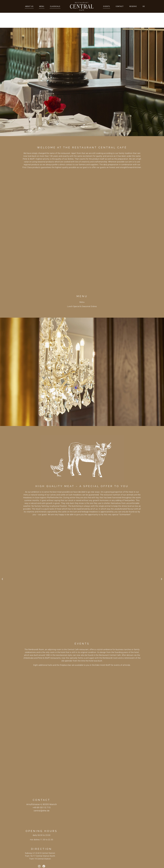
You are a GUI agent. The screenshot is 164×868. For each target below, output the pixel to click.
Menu (42, 6)
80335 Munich (50, 789)
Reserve (133, 6)
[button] (2, 67)
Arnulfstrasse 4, (35, 789)
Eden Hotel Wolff (103, 650)
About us (29, 6)
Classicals (55, 6)
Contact (120, 6)
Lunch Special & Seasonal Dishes (82, 291)
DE (144, 6)
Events (107, 6)
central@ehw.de (42, 796)
